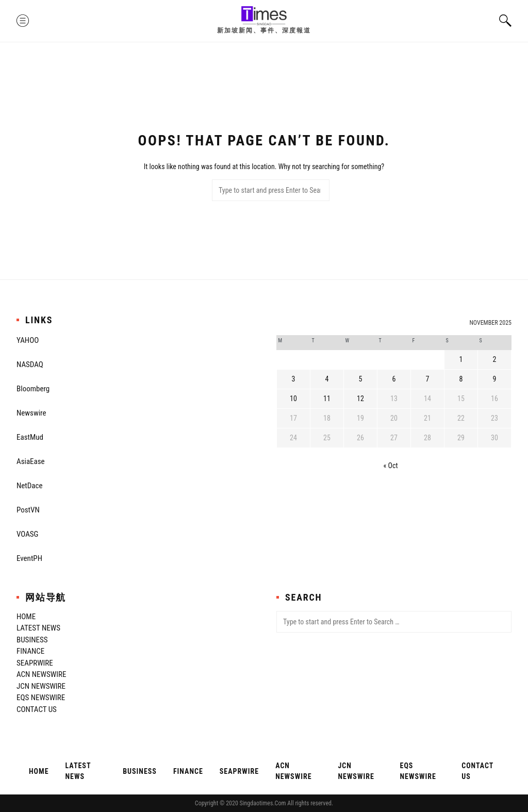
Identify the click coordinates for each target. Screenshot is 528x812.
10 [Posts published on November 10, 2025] (293, 399)
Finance (30, 651)
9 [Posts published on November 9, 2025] (495, 379)
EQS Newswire (41, 698)
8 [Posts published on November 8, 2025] (461, 379)
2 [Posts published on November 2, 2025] (495, 359)
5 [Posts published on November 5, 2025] (361, 379)
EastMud (30, 437)
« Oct (391, 466)
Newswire (31, 413)
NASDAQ (30, 364)
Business (32, 640)
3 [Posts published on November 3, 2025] (294, 379)
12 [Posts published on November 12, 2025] (360, 399)
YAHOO (28, 340)
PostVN (28, 510)
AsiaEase (31, 461)
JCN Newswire (41, 686)
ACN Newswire (41, 674)
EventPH (29, 558)
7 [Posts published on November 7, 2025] (428, 379)
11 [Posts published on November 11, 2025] (327, 399)
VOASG (27, 534)
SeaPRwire (35, 663)
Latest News (38, 628)
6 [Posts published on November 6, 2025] (394, 379)
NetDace (29, 486)
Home (26, 617)
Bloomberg (33, 389)
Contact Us (37, 709)
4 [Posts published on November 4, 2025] (327, 379)
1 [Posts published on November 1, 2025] (461, 359)
